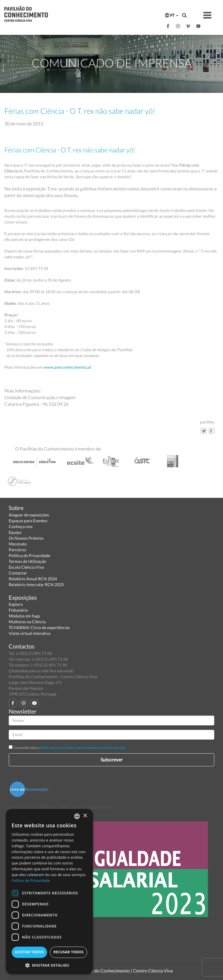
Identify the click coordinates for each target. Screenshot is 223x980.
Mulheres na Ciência (27, 622)
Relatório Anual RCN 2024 (33, 579)
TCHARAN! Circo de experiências (39, 627)
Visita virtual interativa (29, 633)
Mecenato (18, 544)
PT (172, 15)
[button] (49, 965)
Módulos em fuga (24, 616)
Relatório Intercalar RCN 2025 (36, 584)
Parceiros (17, 550)
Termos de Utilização (27, 561)
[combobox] (77, 816)
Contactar (18, 573)
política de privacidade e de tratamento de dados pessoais (82, 748)
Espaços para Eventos (28, 521)
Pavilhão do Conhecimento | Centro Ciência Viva (124, 971)
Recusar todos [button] (69, 952)
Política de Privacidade (29, 555)
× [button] (85, 816)
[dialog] (49, 892)
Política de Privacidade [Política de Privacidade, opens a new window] (31, 881)
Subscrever (111, 760)
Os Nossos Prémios (26, 538)
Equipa (15, 532)
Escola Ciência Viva (26, 567)
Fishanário (18, 610)
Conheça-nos (21, 526)
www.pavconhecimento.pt (68, 367)
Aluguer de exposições (29, 515)
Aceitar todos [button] (29, 952)
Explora (16, 604)
